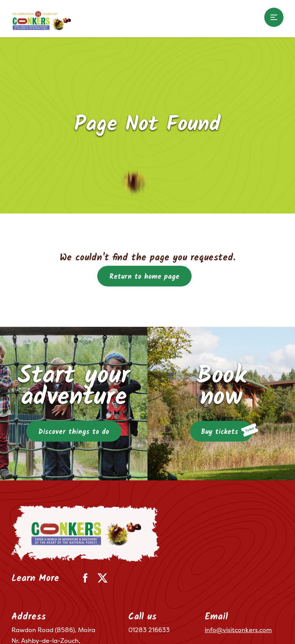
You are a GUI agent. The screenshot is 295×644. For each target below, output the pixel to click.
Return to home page (144, 277)
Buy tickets (227, 430)
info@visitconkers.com (238, 630)
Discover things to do (74, 432)
